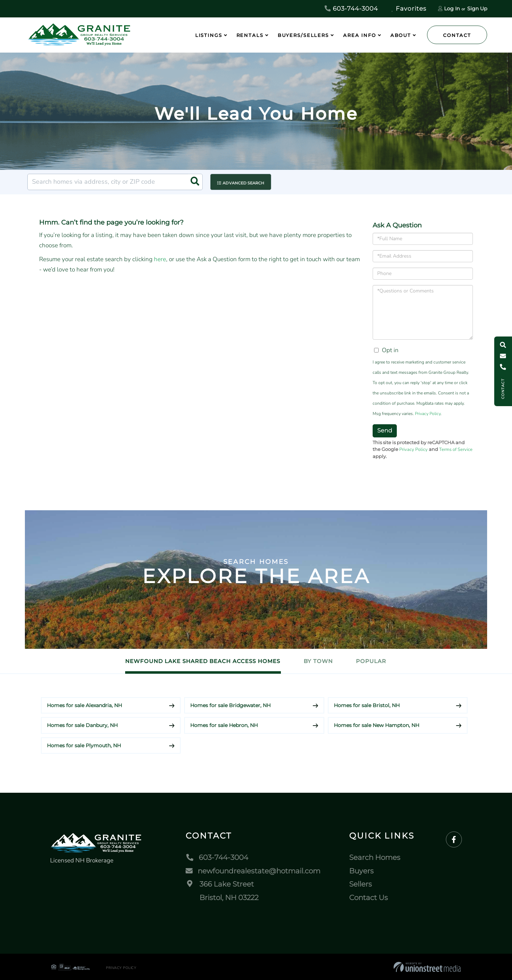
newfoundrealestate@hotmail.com (253, 871)
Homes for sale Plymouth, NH (84, 745)
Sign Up (477, 9)
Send (385, 430)
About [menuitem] (401, 35)
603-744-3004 (351, 9)
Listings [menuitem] (209, 35)
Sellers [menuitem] (361, 884)
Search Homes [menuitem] (375, 857)
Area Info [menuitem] (360, 35)
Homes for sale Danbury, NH (82, 725)
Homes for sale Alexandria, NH (84, 705)
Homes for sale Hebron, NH (224, 725)
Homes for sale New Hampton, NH (377, 725)
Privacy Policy (428, 414)
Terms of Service (456, 449)
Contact (457, 35)
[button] (194, 182)
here (160, 259)
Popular (374, 661)
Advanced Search (244, 182)
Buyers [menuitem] (361, 871)
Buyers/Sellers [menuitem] (303, 35)
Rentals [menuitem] (250, 35)
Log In (452, 9)
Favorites (409, 9)
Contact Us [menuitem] (369, 897)
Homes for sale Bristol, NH (367, 705)
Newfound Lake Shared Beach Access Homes (201, 661)
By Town (318, 661)
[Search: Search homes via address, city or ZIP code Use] (115, 182)
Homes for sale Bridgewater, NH (230, 705)
